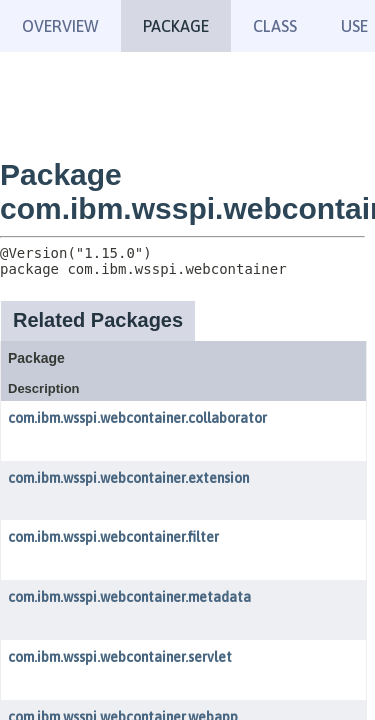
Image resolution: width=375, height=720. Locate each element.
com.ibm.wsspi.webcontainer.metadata (129, 597)
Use (354, 26)
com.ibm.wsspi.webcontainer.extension (128, 478)
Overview (60, 26)
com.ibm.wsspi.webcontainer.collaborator (137, 418)
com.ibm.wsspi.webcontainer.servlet (120, 657)
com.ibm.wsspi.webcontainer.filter (113, 537)
